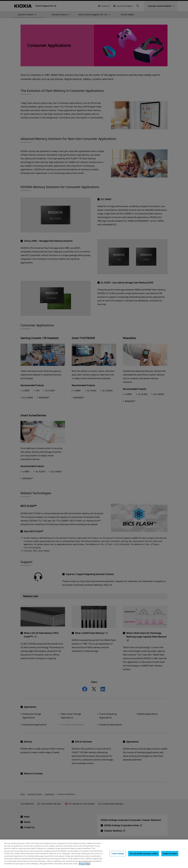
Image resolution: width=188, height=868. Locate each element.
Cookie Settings (118, 855)
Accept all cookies (170, 855)
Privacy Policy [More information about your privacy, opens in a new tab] (85, 866)
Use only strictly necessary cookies (144, 855)
